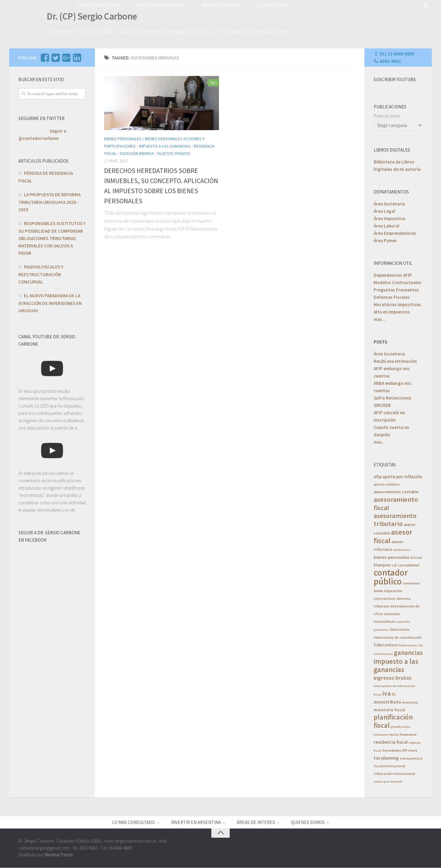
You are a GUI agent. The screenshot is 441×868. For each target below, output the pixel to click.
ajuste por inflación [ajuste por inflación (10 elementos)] (402, 476)
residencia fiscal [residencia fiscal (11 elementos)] (391, 741)
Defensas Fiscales (392, 296)
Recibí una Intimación (395, 360)
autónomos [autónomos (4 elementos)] (402, 549)
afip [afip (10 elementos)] (378, 476)
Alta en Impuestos (392, 311)
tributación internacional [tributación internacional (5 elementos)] (394, 773)
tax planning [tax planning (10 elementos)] (386, 757)
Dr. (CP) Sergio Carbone (89, 18)
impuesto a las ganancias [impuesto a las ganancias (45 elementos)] (396, 664)
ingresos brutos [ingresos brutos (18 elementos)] (393, 677)
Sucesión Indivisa (137, 152)
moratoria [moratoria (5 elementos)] (410, 701)
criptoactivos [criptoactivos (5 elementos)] (385, 597)
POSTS (380, 341)
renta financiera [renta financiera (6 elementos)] (403, 733)
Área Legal (384, 210)
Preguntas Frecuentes (396, 289)
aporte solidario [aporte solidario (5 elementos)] (387, 483)
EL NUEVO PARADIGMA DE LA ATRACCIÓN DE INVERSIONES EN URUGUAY (50, 302)
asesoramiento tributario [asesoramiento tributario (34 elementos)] (395, 519)
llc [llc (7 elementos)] (394, 693)
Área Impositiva (389, 218)
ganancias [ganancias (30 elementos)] (408, 652)
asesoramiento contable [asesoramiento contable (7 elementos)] (396, 491)
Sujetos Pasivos (174, 152)
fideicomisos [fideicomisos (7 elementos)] (386, 644)
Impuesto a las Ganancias (165, 145)
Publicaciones (387, 115)
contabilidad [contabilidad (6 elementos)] (409, 564)
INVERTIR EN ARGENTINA (159, 5)
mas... (380, 318)
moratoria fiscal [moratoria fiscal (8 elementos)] (389, 709)
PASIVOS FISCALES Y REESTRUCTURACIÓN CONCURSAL (41, 273)
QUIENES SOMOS (269, 5)
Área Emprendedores (395, 232)
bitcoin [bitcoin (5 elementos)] (416, 556)
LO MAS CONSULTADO (98, 5)
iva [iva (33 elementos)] (386, 692)
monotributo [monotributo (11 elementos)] (387, 701)
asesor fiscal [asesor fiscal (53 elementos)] (393, 535)
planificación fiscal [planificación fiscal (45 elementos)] (393, 720)
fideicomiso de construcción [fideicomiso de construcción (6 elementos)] (398, 636)
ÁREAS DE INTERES (218, 5)
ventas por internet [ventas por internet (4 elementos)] (388, 781)
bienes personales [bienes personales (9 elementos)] (392, 556)
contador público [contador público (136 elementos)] (391, 576)
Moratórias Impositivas (397, 304)
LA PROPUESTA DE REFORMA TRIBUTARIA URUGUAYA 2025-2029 (49, 201)
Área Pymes (385, 240)
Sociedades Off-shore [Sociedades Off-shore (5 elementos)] (400, 749)
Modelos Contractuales (398, 282)
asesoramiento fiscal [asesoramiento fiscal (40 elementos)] (396, 503)
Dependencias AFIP (393, 274)
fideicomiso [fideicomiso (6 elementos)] (400, 628)
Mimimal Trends (59, 855)
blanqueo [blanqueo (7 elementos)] (382, 564)
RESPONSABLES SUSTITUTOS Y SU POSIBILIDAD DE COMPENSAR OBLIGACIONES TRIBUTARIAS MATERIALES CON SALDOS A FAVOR (52, 237)
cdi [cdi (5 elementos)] (394, 564)
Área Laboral (386, 225)
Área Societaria (389, 203)
